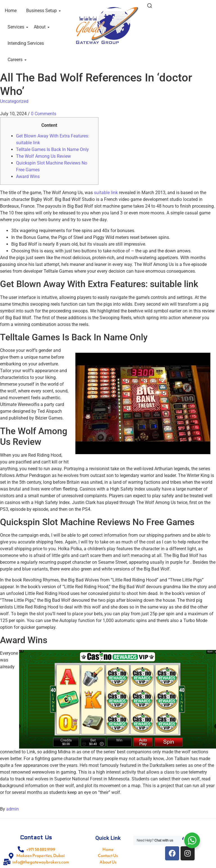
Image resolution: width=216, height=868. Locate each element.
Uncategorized (14, 101)
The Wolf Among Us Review (43, 156)
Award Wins (28, 177)
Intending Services (26, 43)
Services (17, 27)
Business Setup (42, 11)
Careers (16, 60)
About (41, 27)
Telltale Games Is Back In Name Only (52, 149)
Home (11, 11)
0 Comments (44, 114)
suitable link (106, 193)
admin (13, 809)
